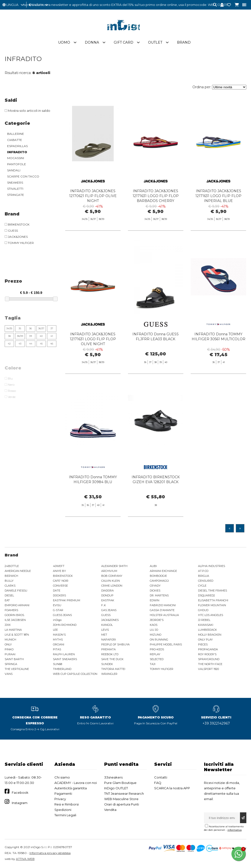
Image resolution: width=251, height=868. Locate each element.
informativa (235, 830)
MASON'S (59, 635)
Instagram (20, 803)
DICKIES (155, 591)
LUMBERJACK (207, 630)
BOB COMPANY (112, 576)
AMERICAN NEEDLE (18, 571)
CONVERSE (60, 586)
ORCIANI (59, 644)
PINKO (9, 649)
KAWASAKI (206, 625)
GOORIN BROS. (15, 615)
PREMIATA (108, 649)
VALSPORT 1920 (208, 669)
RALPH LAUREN (64, 654)
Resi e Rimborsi (67, 804)
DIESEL (9, 595)
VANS (9, 674)
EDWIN (155, 600)
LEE (55, 630)
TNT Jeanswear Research (124, 793)
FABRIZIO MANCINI (163, 605)
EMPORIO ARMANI (17, 605)
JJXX (8, 625)
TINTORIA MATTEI (113, 669)
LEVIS (105, 630)
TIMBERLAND (62, 669)
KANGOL (107, 625)
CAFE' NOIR (61, 581)
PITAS (57, 649)
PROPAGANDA (208, 649)
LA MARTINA (13, 630)
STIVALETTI (15, 189)
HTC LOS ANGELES (211, 615)
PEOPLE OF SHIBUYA (115, 644)
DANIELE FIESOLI (16, 591)
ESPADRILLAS (17, 146)
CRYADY (155, 586)
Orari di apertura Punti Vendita (122, 807)
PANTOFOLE (17, 164)
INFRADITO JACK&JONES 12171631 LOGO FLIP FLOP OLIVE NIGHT (93, 351)
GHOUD (203, 610)
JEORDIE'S (157, 620)
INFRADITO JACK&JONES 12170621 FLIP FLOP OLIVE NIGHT (93, 196)
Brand (184, 42)
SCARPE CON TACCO (23, 176)
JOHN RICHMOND (65, 625)
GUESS (106, 615)
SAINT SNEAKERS (65, 659)
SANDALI (14, 170)
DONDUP (107, 595)
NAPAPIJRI (109, 640)
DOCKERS (59, 595)
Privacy (60, 799)
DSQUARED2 (207, 595)
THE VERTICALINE (17, 669)
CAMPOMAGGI (159, 581)
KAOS (154, 625)
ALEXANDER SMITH (114, 566)
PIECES (203, 644)
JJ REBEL (204, 620)
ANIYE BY (59, 571)
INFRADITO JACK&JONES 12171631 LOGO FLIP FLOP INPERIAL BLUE (218, 196)
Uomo (64, 42)
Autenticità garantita (71, 788)
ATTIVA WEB (25, 859)
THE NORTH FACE (210, 664)
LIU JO (154, 630)
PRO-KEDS (157, 649)
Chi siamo (62, 777)
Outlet (155, 42)
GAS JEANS (109, 610)
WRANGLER (109, 674)
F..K (104, 605)
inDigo (57, 620)
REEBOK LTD (110, 654)
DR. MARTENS (159, 595)
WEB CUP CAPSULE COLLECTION (75, 674)
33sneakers (113, 777)
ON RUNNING (159, 640)
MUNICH (10, 640)
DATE (57, 591)
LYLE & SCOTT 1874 (17, 635)
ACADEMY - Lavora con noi (76, 783)
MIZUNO (156, 635)
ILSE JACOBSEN (15, 620)
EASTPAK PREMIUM (67, 600)
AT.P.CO (203, 571)
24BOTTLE (12, 566)
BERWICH (11, 576)
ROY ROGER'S (207, 654)
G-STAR (58, 610)
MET (104, 635)
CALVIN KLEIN (111, 581)
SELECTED (157, 659)
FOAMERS (11, 610)
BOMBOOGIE (158, 576)
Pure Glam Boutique (120, 783)
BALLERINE (16, 134)
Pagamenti (63, 793)
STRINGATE (16, 195)
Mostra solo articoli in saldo (27, 111)
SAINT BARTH (14, 659)
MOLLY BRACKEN (210, 635)
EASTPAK (108, 600)
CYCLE (202, 586)
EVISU (57, 605)
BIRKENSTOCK (63, 576)
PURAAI (10, 654)
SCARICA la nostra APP (172, 788)
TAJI (153, 664)
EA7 (7, 600)
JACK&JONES (110, 620)
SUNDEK (107, 664)
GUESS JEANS (62, 615)
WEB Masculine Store (121, 799)
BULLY (9, 581)
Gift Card (124, 42)
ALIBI (153, 566)
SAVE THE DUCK (112, 659)
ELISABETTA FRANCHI (213, 600)
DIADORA (107, 591)
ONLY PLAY (205, 640)
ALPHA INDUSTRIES (212, 566)
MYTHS (58, 640)
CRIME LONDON (112, 586)
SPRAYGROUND (209, 659)
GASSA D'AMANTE (162, 610)
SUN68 (57, 664)
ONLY (8, 644)
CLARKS (10, 586)
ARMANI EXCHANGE (163, 571)
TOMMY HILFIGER (162, 669)
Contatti (161, 777)
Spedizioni (63, 810)
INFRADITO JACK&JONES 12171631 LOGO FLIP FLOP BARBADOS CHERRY (156, 196)
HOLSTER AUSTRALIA (164, 615)
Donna (92, 42)
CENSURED (206, 581)
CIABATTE (15, 140)
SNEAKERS (15, 182)
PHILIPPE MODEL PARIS (166, 644)
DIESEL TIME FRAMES (213, 591)
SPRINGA (11, 664)
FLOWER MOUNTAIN (212, 605)
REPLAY (155, 654)
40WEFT (59, 566)
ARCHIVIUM (109, 571)
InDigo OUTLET (116, 788)
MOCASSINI (16, 158)
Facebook (20, 793)
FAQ (158, 783)
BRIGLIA (204, 576)
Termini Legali (65, 815)
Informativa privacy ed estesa (50, 853)
